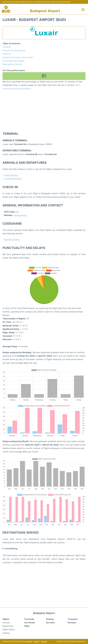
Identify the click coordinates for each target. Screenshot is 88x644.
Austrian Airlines (12, 239)
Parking (50, 619)
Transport (73, 619)
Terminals (29, 619)
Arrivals (6, 623)
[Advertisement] (44, 111)
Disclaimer (28, 641)
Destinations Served (12, 64)
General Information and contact (18, 57)
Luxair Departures (13, 179)
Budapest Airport (45, 11)
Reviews (72, 623)
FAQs (27, 626)
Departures (8, 626)
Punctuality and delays (13, 61)
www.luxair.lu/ (20, 215)
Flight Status (9, 629)
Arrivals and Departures (14, 50)
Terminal (7, 47)
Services (50, 623)
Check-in (7, 54)
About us (44, 641)
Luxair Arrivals (11, 175)
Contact (37, 641)
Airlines (6, 633)
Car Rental (29, 623)
